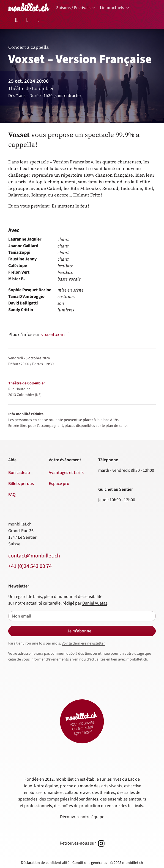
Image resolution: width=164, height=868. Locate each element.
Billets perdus (21, 484)
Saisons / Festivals (73, 8)
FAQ (12, 495)
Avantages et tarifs (66, 473)
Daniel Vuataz (95, 603)
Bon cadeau (19, 473)
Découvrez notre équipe (82, 817)
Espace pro (59, 484)
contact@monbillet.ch (34, 556)
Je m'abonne (79, 631)
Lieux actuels (112, 8)
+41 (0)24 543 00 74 (30, 566)
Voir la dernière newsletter (83, 643)
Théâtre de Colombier (27, 383)
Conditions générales (90, 863)
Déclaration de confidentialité (45, 863)
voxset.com (56, 334)
